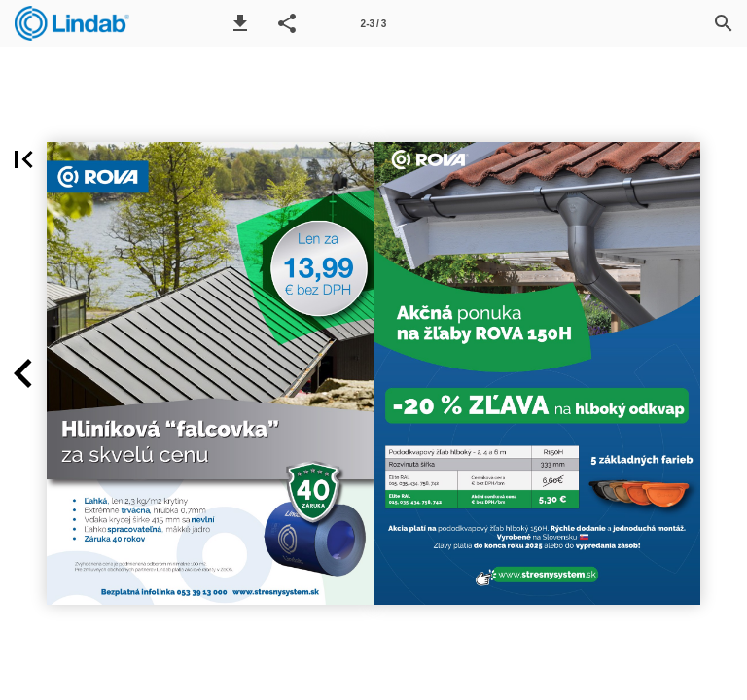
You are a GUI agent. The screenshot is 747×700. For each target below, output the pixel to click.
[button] (240, 23)
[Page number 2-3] (373, 23)
